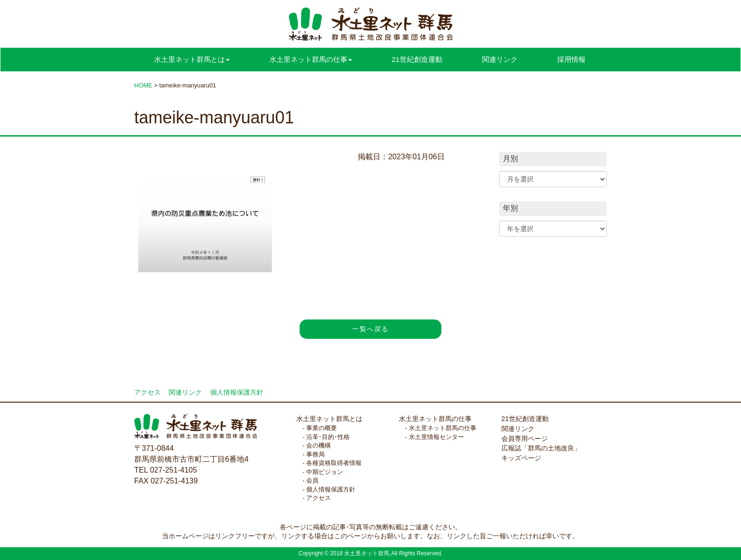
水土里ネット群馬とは (329, 419)
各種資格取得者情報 (334, 463)
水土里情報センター (436, 437)
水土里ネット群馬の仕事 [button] (311, 59)
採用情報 (571, 59)
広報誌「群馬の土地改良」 (541, 448)
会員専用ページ (525, 439)
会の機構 (319, 445)
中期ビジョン (325, 472)
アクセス (147, 392)
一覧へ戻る (370, 329)
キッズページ (521, 458)
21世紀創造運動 (417, 59)
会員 (312, 480)
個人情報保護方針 (237, 392)
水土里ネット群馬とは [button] (192, 59)
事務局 (315, 454)
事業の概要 (322, 428)
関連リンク (500, 59)
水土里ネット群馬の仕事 (435, 419)
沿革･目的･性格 (328, 437)
